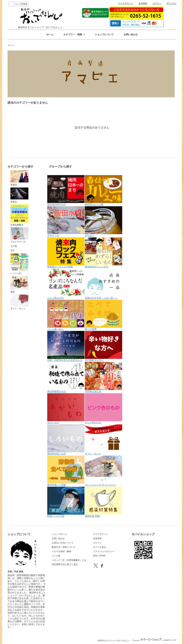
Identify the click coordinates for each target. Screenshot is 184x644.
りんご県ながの (66, 284)
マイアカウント (126, 3)
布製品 (19, 178)
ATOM (102, 556)
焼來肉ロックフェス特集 (66, 253)
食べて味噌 (103, 315)
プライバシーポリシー (104, 551)
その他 (14, 246)
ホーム (50, 34)
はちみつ (103, 222)
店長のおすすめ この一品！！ (103, 284)
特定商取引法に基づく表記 (65, 564)
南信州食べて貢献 (66, 471)
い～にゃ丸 (19, 264)
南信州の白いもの (66, 440)
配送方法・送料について (64, 547)
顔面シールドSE (66, 502)
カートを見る (100, 547)
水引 (13, 250)
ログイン (157, 3)
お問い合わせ (131, 34)
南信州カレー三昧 (103, 190)
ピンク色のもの (103, 409)
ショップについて (104, 34)
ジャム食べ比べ (66, 315)
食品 (19, 284)
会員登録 (143, 3)
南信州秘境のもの (66, 377)
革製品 (19, 195)
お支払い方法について (63, 543)
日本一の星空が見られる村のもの (66, 346)
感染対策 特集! (103, 502)
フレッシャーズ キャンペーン (103, 471)
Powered (154, 640)
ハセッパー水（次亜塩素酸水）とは (69, 560)
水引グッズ (66, 221)
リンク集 (56, 556)
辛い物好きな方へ (103, 346)
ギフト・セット (19, 302)
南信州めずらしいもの (103, 253)
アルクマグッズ (19, 235)
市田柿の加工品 (103, 377)
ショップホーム (59, 534)
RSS (95, 556)
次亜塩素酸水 (19, 215)
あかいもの (66, 409)
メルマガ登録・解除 (61, 551)
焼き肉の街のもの (66, 190)
